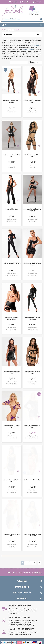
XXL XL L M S (32, 221)
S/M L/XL (32, 381)
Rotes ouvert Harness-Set (32, 475)
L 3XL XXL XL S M (12, 381)
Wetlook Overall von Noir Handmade (32, 317)
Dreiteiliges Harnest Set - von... (32, 156)
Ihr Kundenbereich (22, 586)
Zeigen (32, 62)
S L (12, 113)
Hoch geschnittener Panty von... (12, 528)
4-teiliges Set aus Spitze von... (32, 370)
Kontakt (15, 2)
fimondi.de (11, 643)
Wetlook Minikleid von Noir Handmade (32, 528)
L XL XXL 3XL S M (32, 113)
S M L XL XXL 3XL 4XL (32, 434)
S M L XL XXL (12, 167)
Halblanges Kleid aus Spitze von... (32, 102)
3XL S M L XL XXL (32, 276)
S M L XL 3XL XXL (32, 540)
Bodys (37, 45)
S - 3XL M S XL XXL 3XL (12, 276)
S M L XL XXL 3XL (12, 328)
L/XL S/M (32, 167)
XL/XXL (12, 487)
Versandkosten (37, 566)
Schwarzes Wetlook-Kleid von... (32, 423)
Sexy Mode (9, 30)
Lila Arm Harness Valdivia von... (12, 423)
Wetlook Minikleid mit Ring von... (32, 264)
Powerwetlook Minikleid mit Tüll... (12, 370)
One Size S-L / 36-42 (12, 434)
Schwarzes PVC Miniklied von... (12, 156)
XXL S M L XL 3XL (12, 221)
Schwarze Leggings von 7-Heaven (12, 102)
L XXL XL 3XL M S (32, 328)
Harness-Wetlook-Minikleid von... (12, 476)
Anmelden (38, 2)
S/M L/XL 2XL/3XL (32, 487)
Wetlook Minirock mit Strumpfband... (12, 317)
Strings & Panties (28, 50)
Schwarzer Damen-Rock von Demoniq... (32, 210)
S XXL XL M (12, 540)
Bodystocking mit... (12, 209)
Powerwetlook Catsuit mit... (12, 263)
